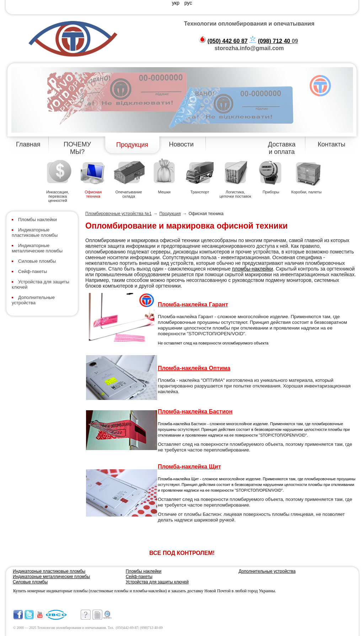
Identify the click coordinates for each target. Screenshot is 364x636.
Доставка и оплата (282, 148)
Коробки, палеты (306, 192)
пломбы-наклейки (253, 269)
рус (188, 3)
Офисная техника (93, 194)
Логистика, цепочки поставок (235, 194)
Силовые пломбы (37, 261)
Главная (28, 144)
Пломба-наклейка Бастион (195, 411)
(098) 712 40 (275, 41)
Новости (181, 144)
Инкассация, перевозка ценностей (58, 196)
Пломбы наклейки (38, 220)
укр (176, 3)
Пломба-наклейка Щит (189, 467)
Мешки (164, 192)
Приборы (271, 192)
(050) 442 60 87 (228, 41)
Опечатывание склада (129, 194)
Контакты (332, 144)
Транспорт (200, 192)
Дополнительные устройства (33, 300)
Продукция (132, 145)
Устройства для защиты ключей (157, 582)
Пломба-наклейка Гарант (193, 304)
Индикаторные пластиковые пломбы (35, 233)
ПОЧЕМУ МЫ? (77, 148)
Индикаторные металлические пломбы (37, 248)
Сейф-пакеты (33, 271)
